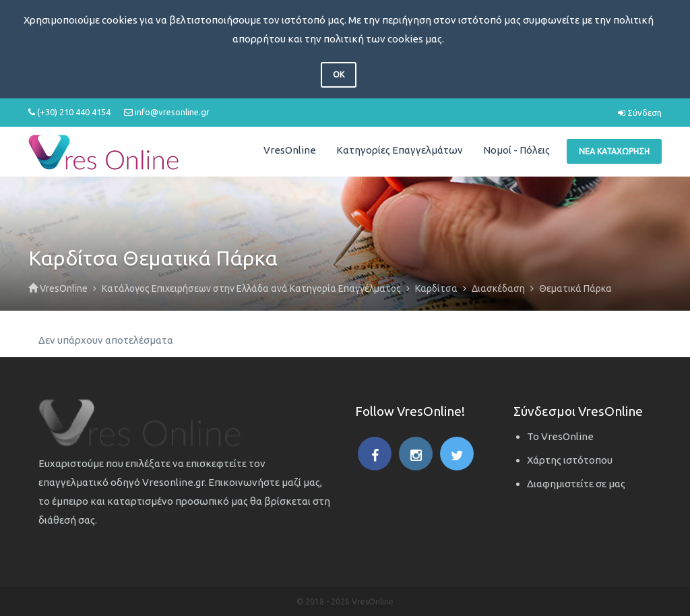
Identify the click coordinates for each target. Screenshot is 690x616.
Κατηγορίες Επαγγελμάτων (400, 150)
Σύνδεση (640, 113)
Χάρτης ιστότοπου (570, 460)
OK (339, 74)
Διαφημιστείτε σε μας (576, 484)
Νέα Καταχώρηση (614, 151)
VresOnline (290, 150)
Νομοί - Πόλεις (516, 150)
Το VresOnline (560, 436)
